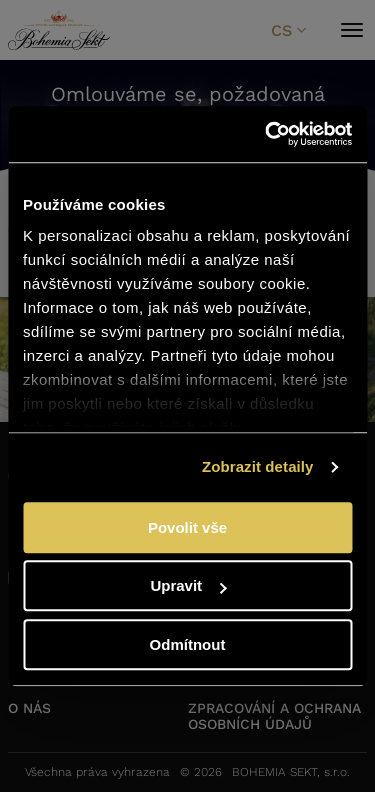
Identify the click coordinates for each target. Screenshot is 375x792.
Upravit (188, 585)
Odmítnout (188, 644)
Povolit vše (187, 527)
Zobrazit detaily (258, 466)
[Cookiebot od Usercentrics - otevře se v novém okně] (267, 134)
